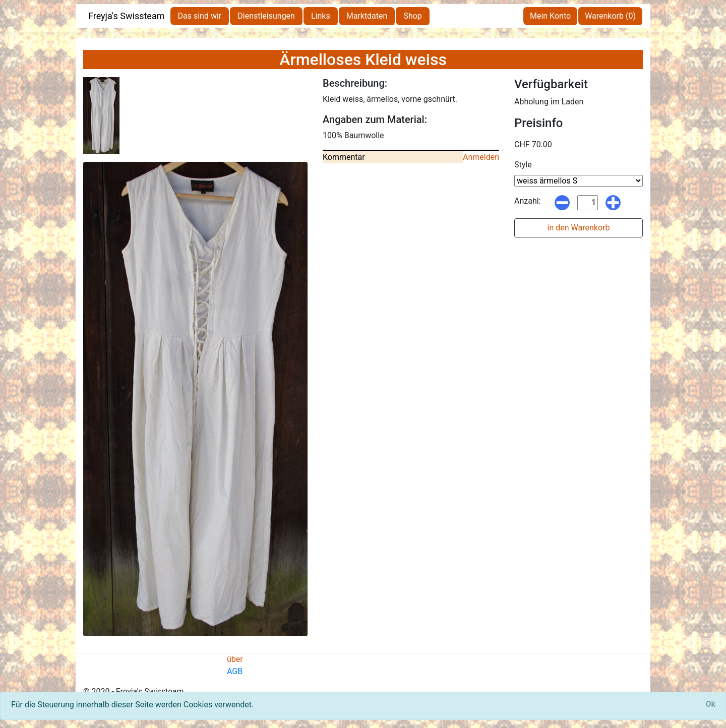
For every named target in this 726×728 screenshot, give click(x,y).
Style (523, 165)
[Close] (710, 704)
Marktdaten (367, 16)
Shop (412, 16)
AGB (235, 671)
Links (321, 16)
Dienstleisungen (266, 16)
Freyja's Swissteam (127, 16)
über (235, 659)
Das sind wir (200, 16)
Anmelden (481, 157)
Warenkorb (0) (610, 16)
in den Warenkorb (579, 228)
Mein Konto (550, 16)
